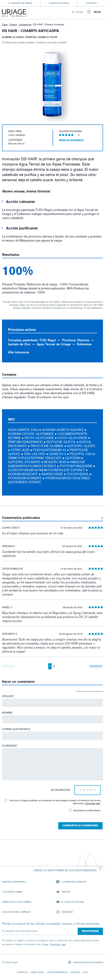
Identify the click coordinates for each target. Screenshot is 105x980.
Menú (97, 12)
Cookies (75, 972)
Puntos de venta (60, 3)
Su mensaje (10, 746)
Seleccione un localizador (86, 962)
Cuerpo (13, 25)
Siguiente (96, 666)
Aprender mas (93, 803)
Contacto (91, 3)
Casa (5, 25)
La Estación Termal (12, 892)
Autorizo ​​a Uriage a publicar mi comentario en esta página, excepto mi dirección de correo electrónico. (52, 802)
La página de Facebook (71, 882)
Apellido (8, 696)
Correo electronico (16, 729)
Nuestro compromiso (14, 882)
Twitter (63, 892)
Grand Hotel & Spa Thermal (17, 902)
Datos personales (57, 972)
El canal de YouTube (70, 902)
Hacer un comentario (71, 140)
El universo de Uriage (20, 3)
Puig (86, 972)
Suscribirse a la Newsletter (85, 810)
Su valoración (61, 790)
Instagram (65, 912)
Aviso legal (37, 972)
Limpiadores (25, 25)
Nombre (8, 713)
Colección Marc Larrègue (16, 912)
